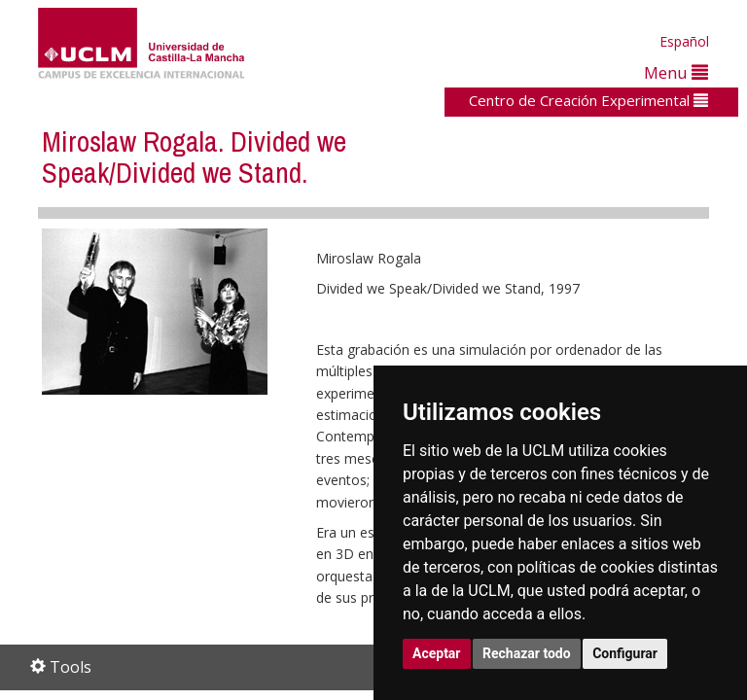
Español (684, 41)
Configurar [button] (625, 653)
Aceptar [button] (437, 653)
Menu (676, 72)
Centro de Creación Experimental (588, 100)
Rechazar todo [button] (527, 653)
